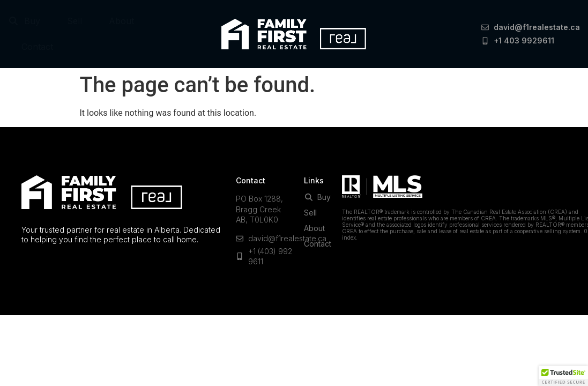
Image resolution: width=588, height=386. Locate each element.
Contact (37, 47)
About (121, 21)
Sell (75, 21)
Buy (24, 21)
